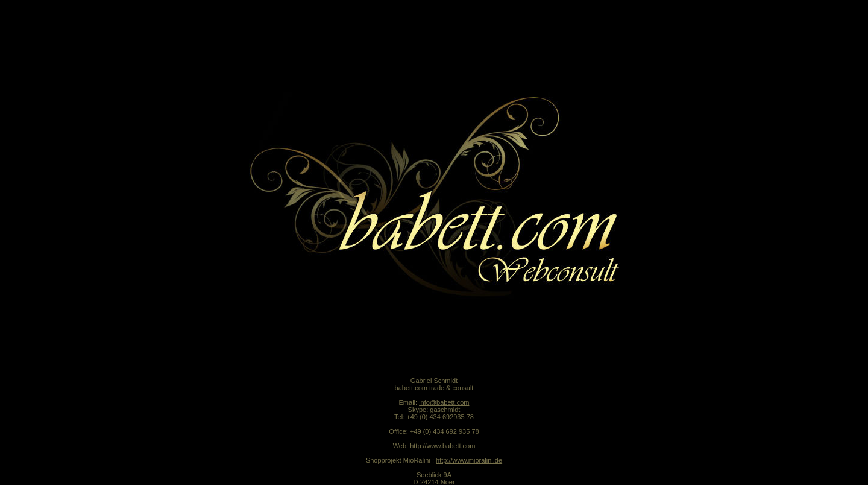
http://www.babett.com (442, 405)
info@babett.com (444, 362)
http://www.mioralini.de (469, 420)
